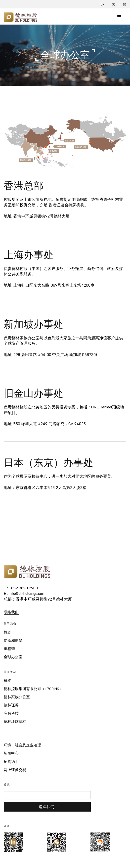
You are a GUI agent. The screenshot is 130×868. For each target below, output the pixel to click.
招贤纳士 (11, 762)
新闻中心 (11, 753)
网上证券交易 (15, 770)
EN (103, 4)
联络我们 (11, 612)
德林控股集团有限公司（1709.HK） (33, 689)
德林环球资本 (15, 722)
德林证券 (11, 705)
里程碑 (9, 649)
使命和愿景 (13, 641)
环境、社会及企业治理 (22, 745)
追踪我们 (46, 807)
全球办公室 (13, 657)
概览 (7, 632)
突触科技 (11, 713)
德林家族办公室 (17, 697)
